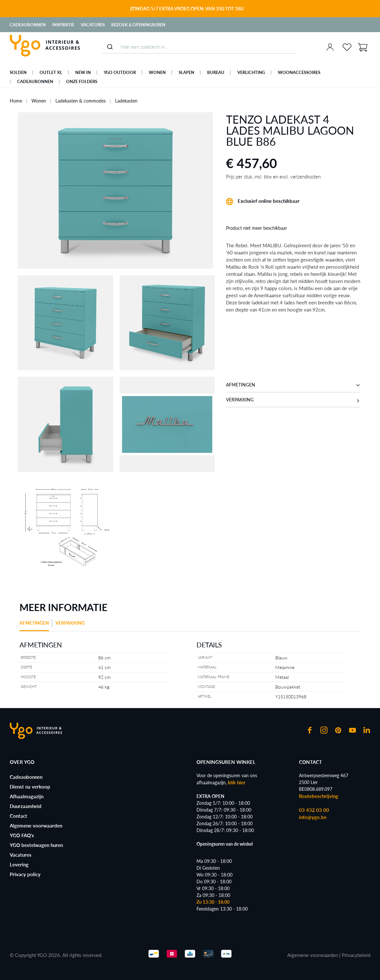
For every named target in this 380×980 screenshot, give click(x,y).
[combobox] (199, 47)
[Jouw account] (330, 47)
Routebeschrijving (319, 796)
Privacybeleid (356, 955)
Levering (19, 864)
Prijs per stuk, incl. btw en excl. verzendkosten (273, 177)
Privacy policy (25, 874)
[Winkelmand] (362, 47)
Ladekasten (126, 101)
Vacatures (93, 25)
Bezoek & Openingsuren (138, 25)
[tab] (36, 625)
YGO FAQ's (22, 835)
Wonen (39, 101)
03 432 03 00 (314, 810)
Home (16, 101)
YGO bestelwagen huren (36, 845)
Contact (18, 816)
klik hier (237, 782)
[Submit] (110, 47)
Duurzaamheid (26, 806)
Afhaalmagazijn (27, 796)
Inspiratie (63, 25)
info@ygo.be (313, 817)
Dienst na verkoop (30, 787)
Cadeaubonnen (28, 25)
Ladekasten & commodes (81, 101)
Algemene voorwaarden (36, 826)
